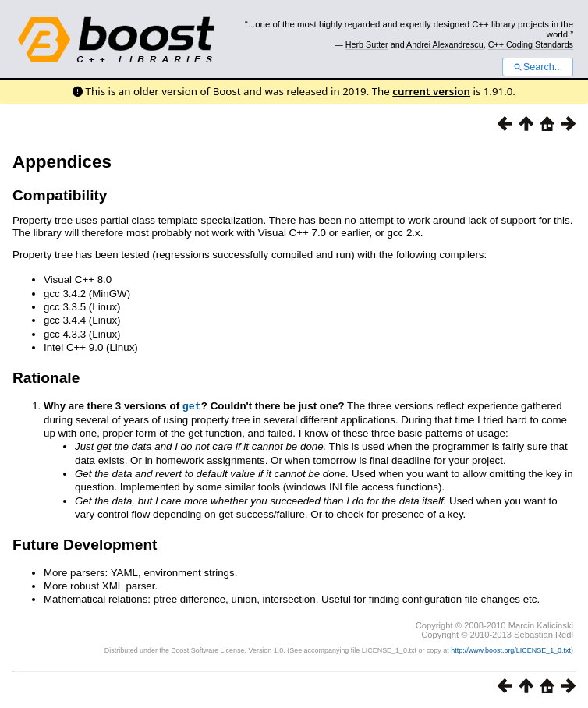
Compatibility (60, 195)
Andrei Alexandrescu (445, 44)
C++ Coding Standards (531, 44)
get (192, 405)
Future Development (85, 544)
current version (431, 91)
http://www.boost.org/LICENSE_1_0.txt (511, 650)
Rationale (46, 378)
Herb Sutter (367, 44)
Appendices (62, 162)
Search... (538, 67)
